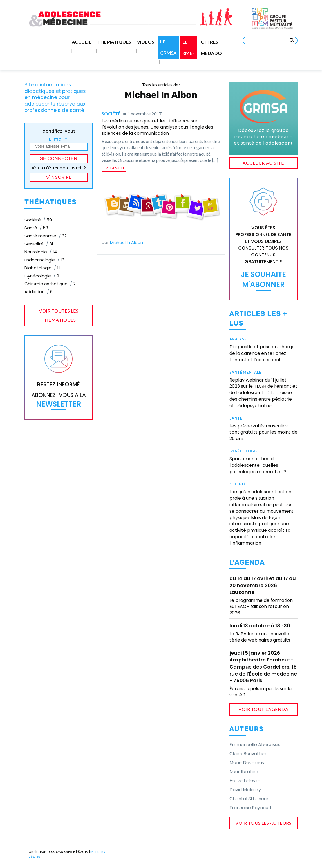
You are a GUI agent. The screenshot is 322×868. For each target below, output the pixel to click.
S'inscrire (59, 177)
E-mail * (58, 139)
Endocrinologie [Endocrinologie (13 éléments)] (44, 260)
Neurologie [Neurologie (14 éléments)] (41, 252)
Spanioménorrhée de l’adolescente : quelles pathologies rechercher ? (258, 465)
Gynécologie (243, 451)
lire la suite (114, 168)
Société (111, 114)
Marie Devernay (247, 763)
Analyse (238, 339)
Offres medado (211, 47)
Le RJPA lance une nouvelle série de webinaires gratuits (260, 637)
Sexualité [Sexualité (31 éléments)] (39, 244)
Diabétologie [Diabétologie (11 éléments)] (42, 268)
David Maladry (245, 790)
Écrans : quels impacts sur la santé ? (260, 692)
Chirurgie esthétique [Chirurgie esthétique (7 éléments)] (50, 284)
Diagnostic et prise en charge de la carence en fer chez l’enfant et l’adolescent (262, 353)
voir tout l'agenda (263, 709)
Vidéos (146, 42)
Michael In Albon (127, 243)
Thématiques (114, 42)
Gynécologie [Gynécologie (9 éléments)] (42, 276)
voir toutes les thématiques (59, 315)
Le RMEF (189, 47)
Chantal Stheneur (249, 799)
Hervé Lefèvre (245, 781)
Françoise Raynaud (250, 808)
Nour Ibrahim (244, 772)
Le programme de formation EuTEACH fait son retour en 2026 (261, 607)
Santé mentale (245, 372)
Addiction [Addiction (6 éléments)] (39, 292)
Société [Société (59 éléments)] (38, 220)
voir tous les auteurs (263, 823)
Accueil (82, 42)
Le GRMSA (168, 47)
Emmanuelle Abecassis (255, 745)
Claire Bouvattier (248, 754)
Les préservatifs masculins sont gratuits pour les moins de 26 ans (263, 432)
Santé (236, 418)
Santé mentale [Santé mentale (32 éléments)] (46, 236)
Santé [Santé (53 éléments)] (36, 228)
